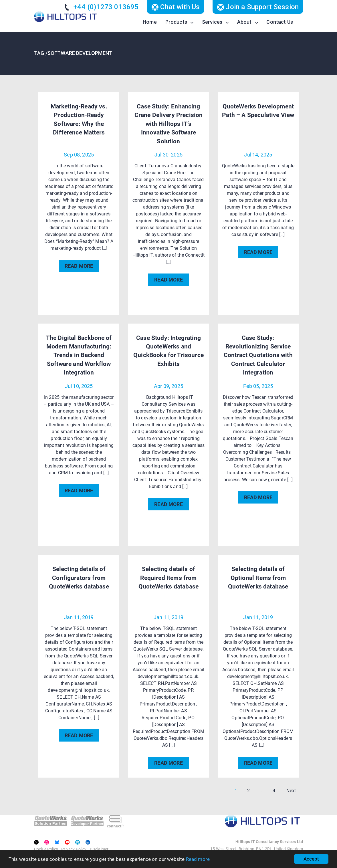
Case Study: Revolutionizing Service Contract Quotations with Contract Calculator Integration (258, 355)
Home (150, 22)
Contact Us (280, 22)
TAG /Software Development (73, 53)
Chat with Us (176, 7)
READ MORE (79, 266)
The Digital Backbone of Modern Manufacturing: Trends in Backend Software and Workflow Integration (79, 355)
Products (176, 22)
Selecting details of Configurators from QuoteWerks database (79, 578)
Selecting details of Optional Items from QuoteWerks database (258, 578)
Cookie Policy (46, 849)
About (244, 22)
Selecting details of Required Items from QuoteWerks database (168, 578)
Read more (198, 859)
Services (212, 22)
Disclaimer (99, 849)
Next (291, 791)
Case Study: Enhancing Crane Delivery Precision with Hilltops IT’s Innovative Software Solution (169, 124)
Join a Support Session (258, 7)
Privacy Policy (74, 849)
